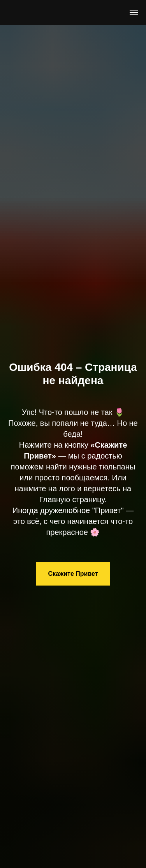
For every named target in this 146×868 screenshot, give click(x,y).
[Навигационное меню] (134, 12)
